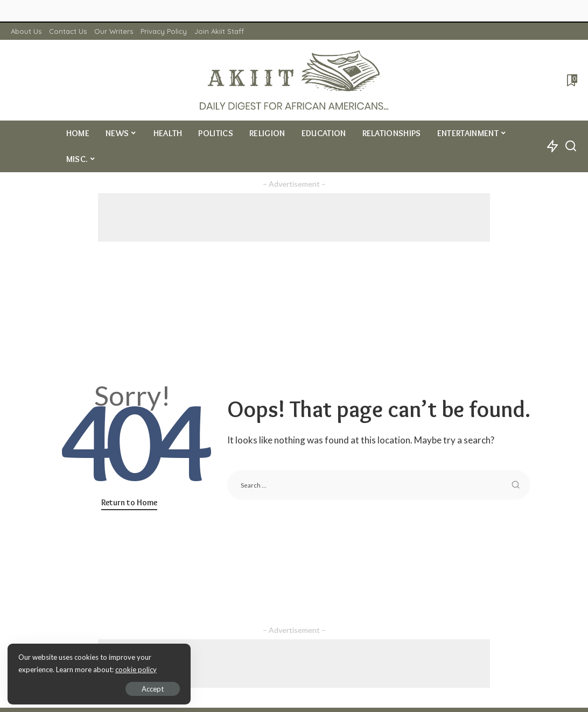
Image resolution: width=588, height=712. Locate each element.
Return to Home (129, 502)
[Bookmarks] (571, 80)
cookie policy (136, 669)
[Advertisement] (294, 217)
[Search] (571, 146)
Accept (132, 688)
